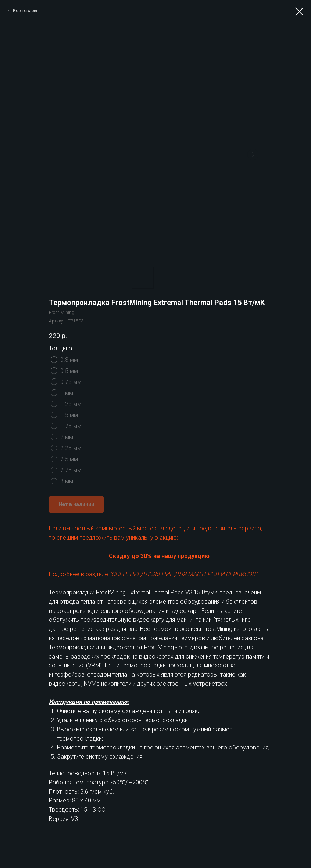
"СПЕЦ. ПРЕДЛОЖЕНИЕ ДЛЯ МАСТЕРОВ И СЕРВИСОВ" (183, 574)
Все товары (25, 11)
